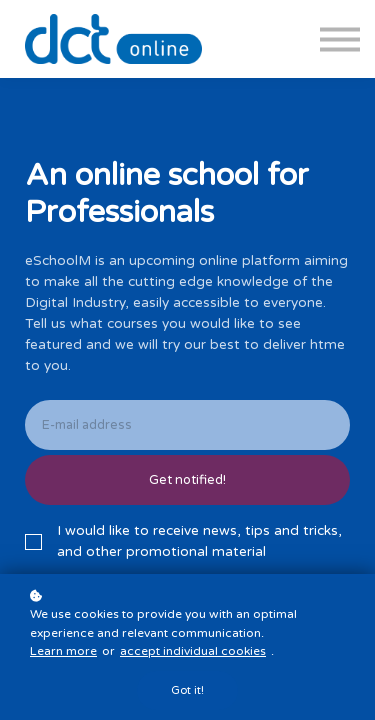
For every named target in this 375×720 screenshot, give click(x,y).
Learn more (63, 651)
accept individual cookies (193, 651)
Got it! (187, 690)
